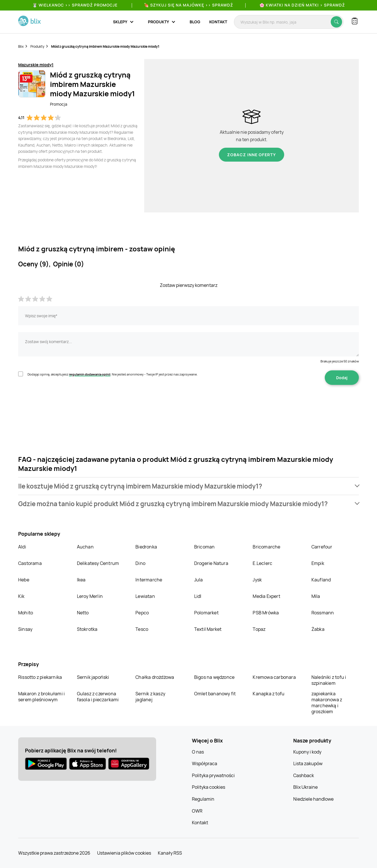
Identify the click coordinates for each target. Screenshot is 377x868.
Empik (318, 563)
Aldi (22, 547)
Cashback (304, 775)
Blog (195, 22)
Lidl (198, 596)
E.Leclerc (262, 563)
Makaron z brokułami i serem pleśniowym (41, 697)
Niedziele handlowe (313, 799)
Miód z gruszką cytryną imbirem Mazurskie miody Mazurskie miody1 (105, 46)
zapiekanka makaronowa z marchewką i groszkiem (327, 703)
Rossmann (323, 613)
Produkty (37, 46)
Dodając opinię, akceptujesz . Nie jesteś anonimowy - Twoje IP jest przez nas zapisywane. (113, 374)
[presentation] (61, 403)
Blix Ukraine (305, 787)
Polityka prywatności (213, 775)
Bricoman (205, 547)
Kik (21, 596)
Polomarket (206, 613)
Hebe (24, 580)
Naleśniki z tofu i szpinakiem (329, 680)
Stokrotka (87, 629)
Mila (316, 596)
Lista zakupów (308, 763)
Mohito (26, 613)
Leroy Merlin (90, 596)
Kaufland (321, 580)
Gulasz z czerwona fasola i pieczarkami (98, 697)
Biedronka (146, 547)
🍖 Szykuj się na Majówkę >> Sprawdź (188, 5)
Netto (83, 613)
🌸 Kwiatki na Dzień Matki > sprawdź (302, 5)
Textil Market (208, 629)
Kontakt (218, 22)
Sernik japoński (93, 677)
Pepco (142, 613)
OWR (197, 811)
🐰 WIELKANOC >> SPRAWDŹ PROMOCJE (75, 5)
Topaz (259, 629)
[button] (188, 486)
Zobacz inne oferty (252, 155)
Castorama (30, 563)
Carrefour (322, 547)
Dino (140, 563)
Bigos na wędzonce (214, 677)
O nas (198, 752)
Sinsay (25, 629)
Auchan (85, 547)
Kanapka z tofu (269, 694)
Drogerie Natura (211, 563)
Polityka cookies (209, 787)
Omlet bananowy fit (215, 694)
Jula (199, 580)
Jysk (257, 580)
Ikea (81, 580)
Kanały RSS (170, 853)
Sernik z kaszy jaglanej (150, 697)
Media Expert (266, 596)
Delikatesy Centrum (98, 563)
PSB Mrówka (266, 613)
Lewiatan (145, 596)
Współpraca (205, 763)
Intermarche (149, 580)
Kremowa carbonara (274, 677)
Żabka (318, 629)
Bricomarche (266, 547)
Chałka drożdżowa (155, 677)
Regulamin (203, 799)
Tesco (142, 629)
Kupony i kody (307, 752)
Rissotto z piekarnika (40, 677)
